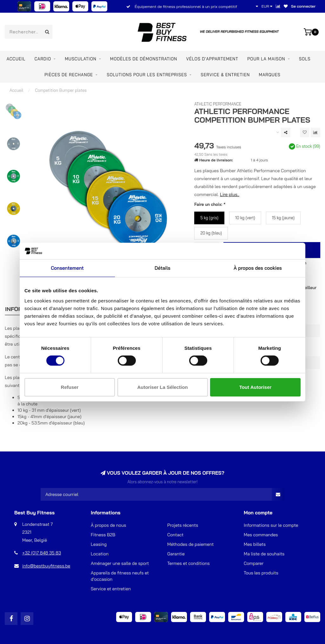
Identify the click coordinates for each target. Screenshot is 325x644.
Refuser (70, 387)
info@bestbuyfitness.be (46, 566)
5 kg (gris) (209, 218)
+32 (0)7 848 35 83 (42, 553)
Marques (270, 75)
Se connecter (303, 6)
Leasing (99, 544)
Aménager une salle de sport (120, 563)
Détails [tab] (162, 268)
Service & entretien (226, 75)
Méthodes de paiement (190, 544)
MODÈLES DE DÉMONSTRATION (144, 59)
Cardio (43, 59)
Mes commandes (261, 535)
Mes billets (255, 544)
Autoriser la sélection (162, 387)
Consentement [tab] (67, 268)
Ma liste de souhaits (264, 554)
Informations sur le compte (271, 525)
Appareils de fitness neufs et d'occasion (120, 576)
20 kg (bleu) (211, 233)
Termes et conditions (189, 563)
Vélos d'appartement (212, 59)
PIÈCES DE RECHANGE (69, 75)
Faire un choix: (210, 204)
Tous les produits (261, 573)
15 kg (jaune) (283, 218)
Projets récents (183, 525)
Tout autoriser (255, 387)
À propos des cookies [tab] (258, 268)
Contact (175, 535)
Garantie (176, 554)
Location (100, 554)
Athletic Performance (218, 104)
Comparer (254, 563)
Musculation (80, 59)
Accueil (16, 59)
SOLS (305, 59)
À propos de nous (108, 525)
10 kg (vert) (245, 218)
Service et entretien (111, 589)
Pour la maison (266, 59)
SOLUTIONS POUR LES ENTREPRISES (147, 75)
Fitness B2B (103, 535)
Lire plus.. (230, 194)
